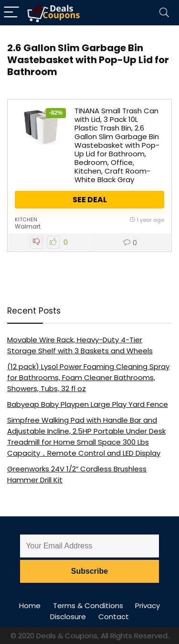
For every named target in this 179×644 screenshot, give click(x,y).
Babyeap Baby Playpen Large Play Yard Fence (88, 404)
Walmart (28, 226)
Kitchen (26, 219)
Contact (114, 617)
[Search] (164, 13)
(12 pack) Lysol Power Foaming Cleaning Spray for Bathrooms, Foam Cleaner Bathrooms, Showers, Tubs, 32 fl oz (88, 377)
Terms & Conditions (88, 606)
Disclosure (68, 617)
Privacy (147, 606)
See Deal (90, 200)
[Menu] (11, 13)
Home (30, 606)
